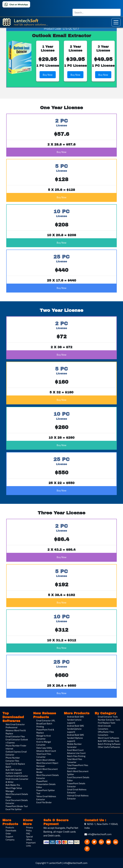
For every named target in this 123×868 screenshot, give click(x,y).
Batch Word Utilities (46, 760)
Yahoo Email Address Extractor (46, 798)
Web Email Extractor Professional (15, 726)
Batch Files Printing (76, 756)
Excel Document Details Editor (78, 779)
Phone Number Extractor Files (13, 759)
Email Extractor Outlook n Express (17, 741)
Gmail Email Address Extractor (77, 791)
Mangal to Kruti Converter (44, 737)
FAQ (28, 833)
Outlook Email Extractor (17, 776)
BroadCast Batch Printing (44, 725)
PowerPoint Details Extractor (76, 785)
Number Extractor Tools (109, 720)
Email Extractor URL (46, 720)
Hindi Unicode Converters (104, 727)
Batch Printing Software (109, 744)
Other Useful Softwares (109, 747)
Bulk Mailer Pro (13, 785)
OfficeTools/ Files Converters (106, 733)
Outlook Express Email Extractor (16, 753)
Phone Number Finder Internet (16, 747)
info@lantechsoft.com (98, 834)
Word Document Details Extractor (48, 777)
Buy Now (48, 75)
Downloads (11, 830)
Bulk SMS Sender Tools (109, 741)
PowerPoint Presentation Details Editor (46, 784)
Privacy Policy (30, 829)
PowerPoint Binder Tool (17, 806)
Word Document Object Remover (47, 764)
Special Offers (29, 838)
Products (10, 827)
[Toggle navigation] (116, 22)
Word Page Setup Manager (14, 789)
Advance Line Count (76, 753)
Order (8, 833)
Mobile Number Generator (74, 745)
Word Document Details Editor (17, 796)
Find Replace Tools (107, 723)
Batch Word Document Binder (47, 770)
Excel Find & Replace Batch (15, 765)
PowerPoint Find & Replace (45, 731)
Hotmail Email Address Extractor (78, 797)
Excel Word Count (75, 750)
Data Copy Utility (44, 748)
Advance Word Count (46, 751)
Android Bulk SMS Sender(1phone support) (76, 720)
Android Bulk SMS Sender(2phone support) (76, 729)
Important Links (31, 844)
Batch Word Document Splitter (78, 773)
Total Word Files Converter (75, 761)
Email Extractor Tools (108, 717)
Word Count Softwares (109, 738)
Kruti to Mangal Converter (44, 743)
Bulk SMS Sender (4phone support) (14, 771)
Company (10, 840)
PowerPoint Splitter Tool (46, 792)
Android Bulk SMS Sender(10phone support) (76, 738)
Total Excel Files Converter (44, 755)
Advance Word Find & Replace (16, 732)
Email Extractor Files (15, 736)
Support (9, 836)
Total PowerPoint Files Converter (78, 767)
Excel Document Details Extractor (17, 802)
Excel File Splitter (14, 809)
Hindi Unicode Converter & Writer (17, 780)
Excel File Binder (44, 802)
